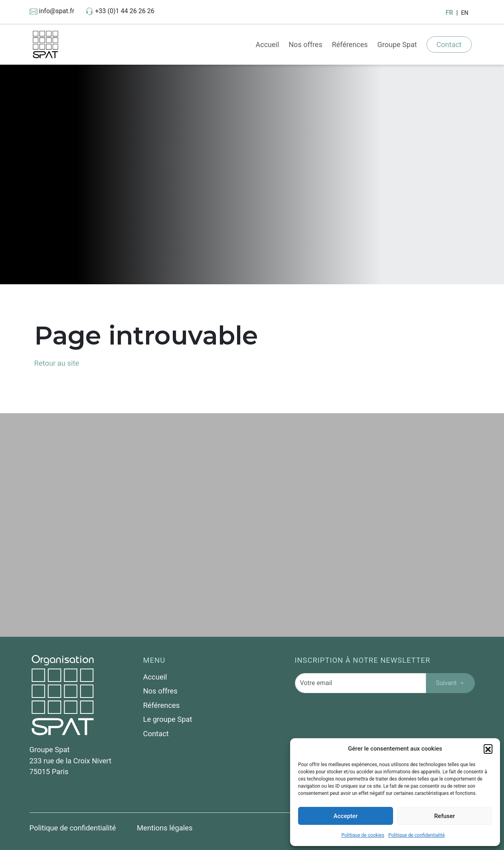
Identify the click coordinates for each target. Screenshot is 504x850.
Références (350, 45)
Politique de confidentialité (417, 835)
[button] (488, 749)
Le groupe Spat (168, 719)
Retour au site (57, 363)
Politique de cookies (363, 835)
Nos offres (305, 45)
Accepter (346, 816)
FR (449, 13)
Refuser (445, 816)
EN (464, 13)
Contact (449, 45)
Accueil (267, 45)
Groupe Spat (397, 45)
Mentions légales (165, 828)
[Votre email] (361, 683)
